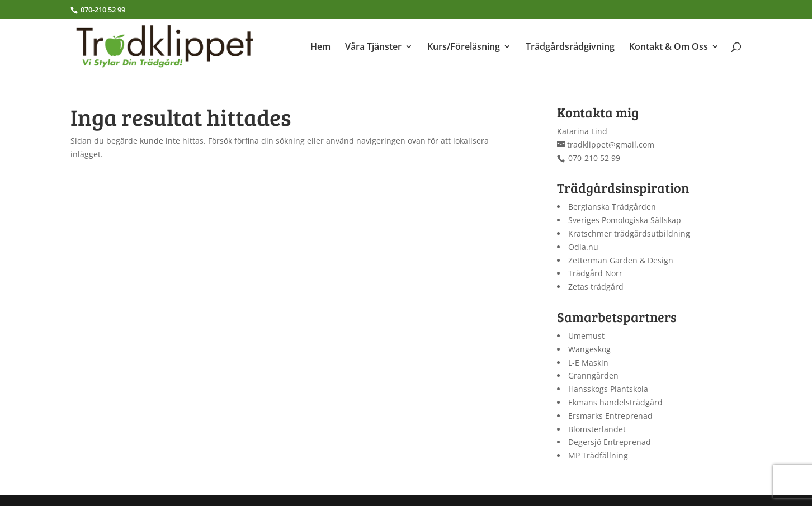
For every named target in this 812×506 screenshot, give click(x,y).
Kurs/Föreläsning (464, 48)
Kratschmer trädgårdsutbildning (629, 233)
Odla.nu (583, 247)
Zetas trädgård (596, 287)
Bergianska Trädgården (612, 207)
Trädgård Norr (595, 273)
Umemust (586, 336)
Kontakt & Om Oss (669, 48)
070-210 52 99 (102, 10)
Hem (320, 48)
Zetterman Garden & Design (621, 260)
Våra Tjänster (373, 48)
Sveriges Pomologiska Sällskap (625, 220)
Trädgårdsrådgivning (570, 48)
